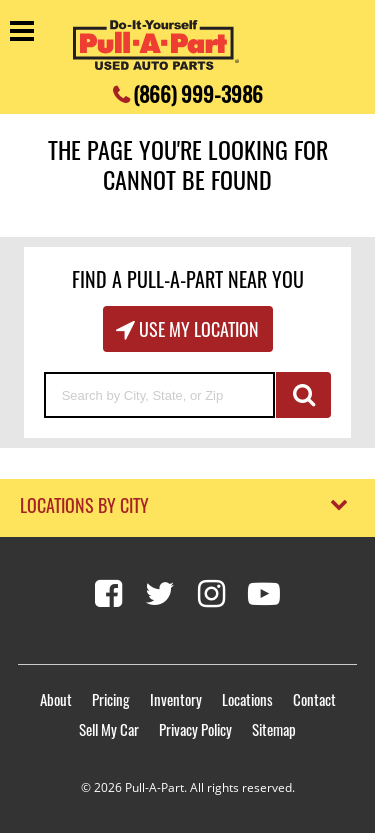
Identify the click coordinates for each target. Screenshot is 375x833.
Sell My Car (109, 729)
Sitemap (274, 729)
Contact (314, 699)
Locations (247, 699)
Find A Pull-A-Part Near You (188, 279)
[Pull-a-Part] (156, 45)
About (56, 699)
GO (303, 395)
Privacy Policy (195, 729)
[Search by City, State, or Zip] (160, 395)
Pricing (111, 699)
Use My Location (197, 329)
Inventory (176, 699)
